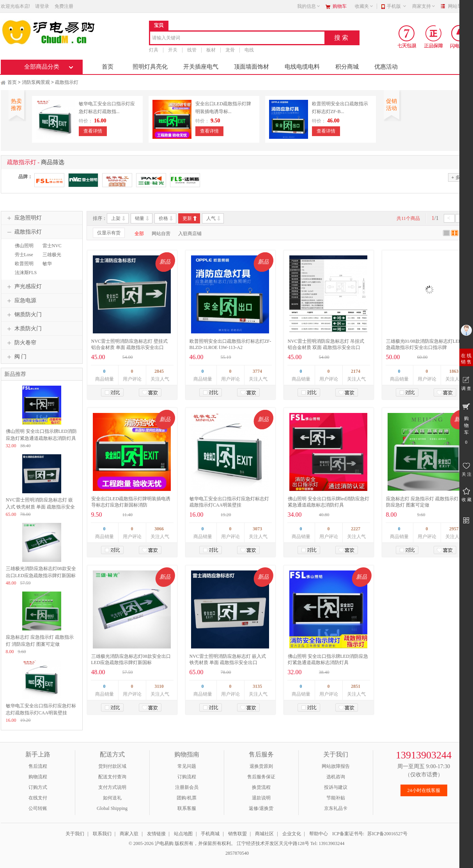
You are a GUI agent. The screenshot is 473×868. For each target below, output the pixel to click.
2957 (454, 529)
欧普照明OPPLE (23, 267)
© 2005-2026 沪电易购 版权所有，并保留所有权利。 (182, 843)
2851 (356, 686)
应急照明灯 (23, 218)
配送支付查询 (112, 777)
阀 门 (16, 357)
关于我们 (75, 834)
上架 (116, 218)
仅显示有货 (109, 233)
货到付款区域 (112, 766)
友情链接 (156, 834)
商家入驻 (129, 834)
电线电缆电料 (302, 67)
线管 (192, 50)
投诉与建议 (336, 787)
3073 (257, 529)
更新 (187, 218)
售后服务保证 (261, 777)
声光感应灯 (23, 287)
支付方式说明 (112, 787)
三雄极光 (52, 255)
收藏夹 (364, 6)
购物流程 (38, 777)
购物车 (340, 6)
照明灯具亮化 (150, 67)
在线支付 (38, 798)
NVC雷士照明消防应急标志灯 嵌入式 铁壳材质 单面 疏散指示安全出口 (40, 507)
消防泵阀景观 (36, 82)
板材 (211, 50)
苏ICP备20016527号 (387, 834)
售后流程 (38, 766)
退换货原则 (261, 766)
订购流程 (187, 777)
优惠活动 (386, 67)
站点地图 (183, 834)
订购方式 (38, 787)
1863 (454, 371)
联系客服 (187, 808)
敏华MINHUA (50, 267)
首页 (108, 67)
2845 (159, 371)
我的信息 (309, 6)
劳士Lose (24, 255)
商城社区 (264, 834)
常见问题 (187, 766)
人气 (211, 218)
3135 (257, 686)
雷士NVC (52, 246)
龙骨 (230, 50)
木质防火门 (23, 329)
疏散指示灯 (67, 82)
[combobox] (237, 38)
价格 (163, 218)
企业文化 (292, 834)
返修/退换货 (261, 808)
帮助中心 (319, 834)
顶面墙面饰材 (252, 67)
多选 (458, 177)
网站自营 (161, 234)
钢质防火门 (23, 315)
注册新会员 (187, 787)
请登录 (42, 6)
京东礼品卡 (336, 808)
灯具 (154, 50)
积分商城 (347, 67)
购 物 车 (466, 423)
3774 (257, 371)
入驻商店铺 (190, 234)
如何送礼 (112, 798)
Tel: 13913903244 (328, 843)
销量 (140, 218)
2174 (356, 371)
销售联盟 (237, 834)
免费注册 (64, 6)
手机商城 (210, 834)
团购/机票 (187, 798)
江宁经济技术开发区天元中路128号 (274, 843)
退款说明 (261, 798)
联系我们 (102, 834)
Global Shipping (112, 808)
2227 (356, 529)
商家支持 (424, 6)
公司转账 (38, 808)
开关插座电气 (201, 67)
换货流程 (261, 787)
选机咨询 (336, 777)
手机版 (397, 6)
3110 (159, 686)
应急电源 (21, 301)
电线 (249, 50)
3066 (159, 529)
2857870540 (236, 853)
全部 (139, 234)
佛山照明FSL (23, 249)
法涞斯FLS (26, 273)
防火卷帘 (21, 343)
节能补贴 (336, 798)
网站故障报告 (336, 766)
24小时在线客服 (424, 790)
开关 (173, 50)
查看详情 (93, 131)
